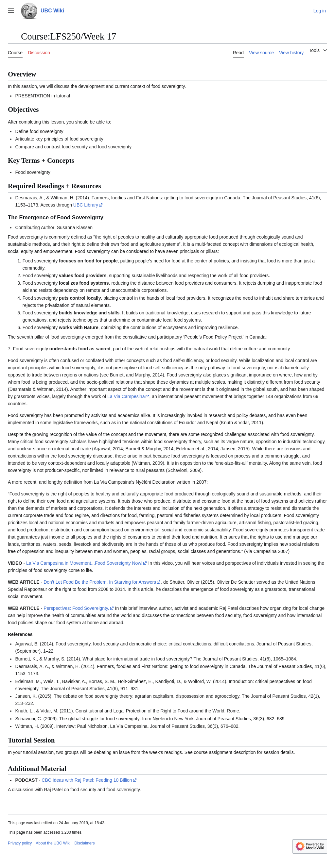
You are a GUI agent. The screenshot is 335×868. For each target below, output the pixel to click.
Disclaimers (84, 843)
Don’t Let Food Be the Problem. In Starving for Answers (100, 582)
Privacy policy (20, 843)
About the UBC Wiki (53, 843)
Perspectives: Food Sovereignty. (76, 608)
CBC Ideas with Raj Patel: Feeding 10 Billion (87, 780)
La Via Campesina (126, 396)
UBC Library (86, 205)
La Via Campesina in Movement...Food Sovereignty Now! (84, 563)
